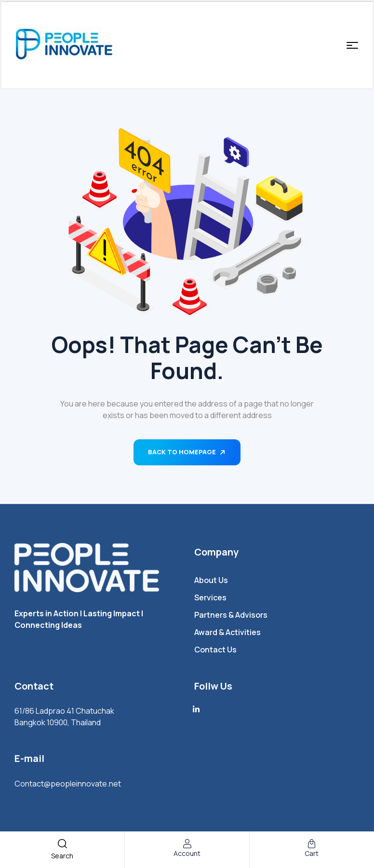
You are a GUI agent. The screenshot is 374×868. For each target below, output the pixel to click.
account (187, 853)
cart (312, 853)
